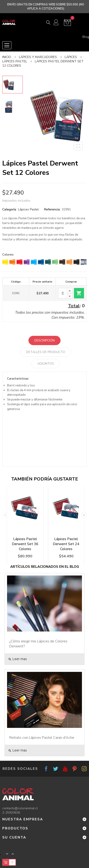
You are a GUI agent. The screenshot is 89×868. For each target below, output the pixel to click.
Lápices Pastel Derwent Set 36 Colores (25, 544)
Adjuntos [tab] (46, 364)
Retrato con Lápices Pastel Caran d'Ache (42, 738)
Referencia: (52, 209)
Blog (86, 37)
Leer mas (18, 659)
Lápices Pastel (28, 209)
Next (84, 515)
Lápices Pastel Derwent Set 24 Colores (66, 544)
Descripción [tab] (44, 340)
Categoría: (9, 209)
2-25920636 (11, 813)
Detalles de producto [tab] (46, 352)
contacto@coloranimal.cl (20, 808)
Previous (5, 515)
